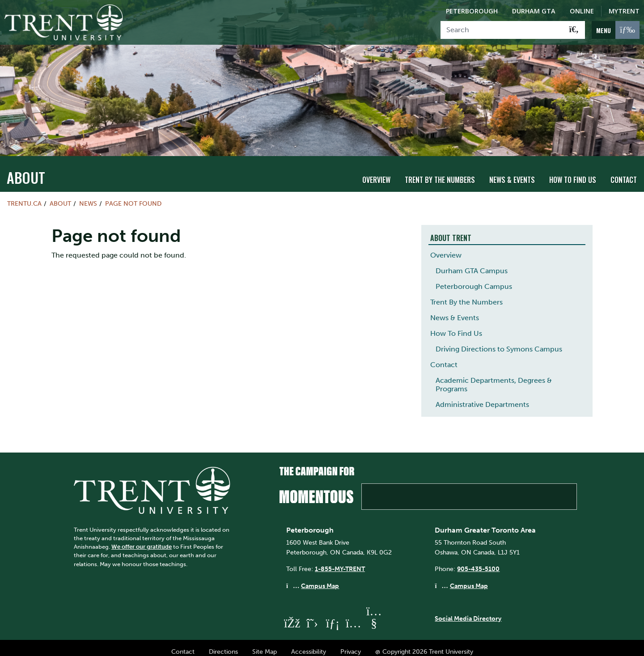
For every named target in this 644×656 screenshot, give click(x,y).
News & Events (512, 172)
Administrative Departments (482, 396)
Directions (223, 643)
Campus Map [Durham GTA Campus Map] (469, 578)
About (26, 169)
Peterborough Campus (474, 278)
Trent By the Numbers (440, 172)
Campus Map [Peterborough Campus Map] (320, 578)
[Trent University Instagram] (353, 615)
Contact (624, 172)
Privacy (351, 643)
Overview (376, 172)
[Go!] (574, 30)
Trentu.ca (24, 195)
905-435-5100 (478, 561)
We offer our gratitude (142, 539)
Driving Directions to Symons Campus (499, 341)
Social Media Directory (468, 611)
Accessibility (309, 643)
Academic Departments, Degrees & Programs (494, 377)
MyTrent (624, 11)
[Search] (502, 30)
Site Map (265, 643)
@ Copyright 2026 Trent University (424, 643)
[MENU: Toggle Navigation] (616, 30)
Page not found (133, 195)
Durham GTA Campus (472, 263)
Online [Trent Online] (582, 11)
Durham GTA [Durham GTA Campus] (534, 11)
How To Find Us (573, 172)
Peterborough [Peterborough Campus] (472, 11)
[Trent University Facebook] (292, 615)
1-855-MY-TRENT (340, 561)
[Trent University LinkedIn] (333, 615)
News (88, 195)
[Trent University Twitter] (312, 615)
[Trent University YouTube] (374, 615)
